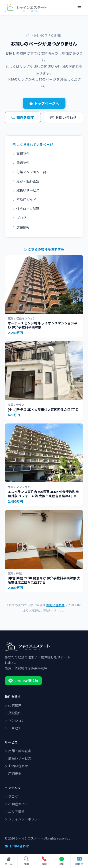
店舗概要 (13, 773)
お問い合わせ (63, 117)
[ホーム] (9, 861)
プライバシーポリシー (23, 819)
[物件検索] (26, 861)
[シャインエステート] (26, 8)
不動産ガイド (24, 199)
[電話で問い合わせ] (44, 861)
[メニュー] (79, 8)
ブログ (19, 218)
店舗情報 (21, 227)
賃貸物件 (21, 163)
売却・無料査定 (26, 181)
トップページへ (44, 103)
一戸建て (13, 728)
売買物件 (21, 153)
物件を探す (23, 117)
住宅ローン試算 (26, 209)
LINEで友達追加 (23, 681)
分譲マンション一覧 (29, 172)
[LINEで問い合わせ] (62, 861)
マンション (15, 720)
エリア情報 (15, 811)
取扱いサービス (26, 190)
